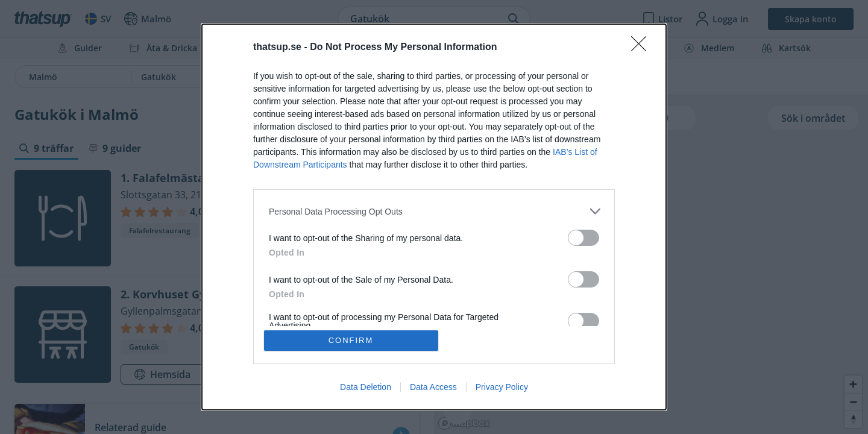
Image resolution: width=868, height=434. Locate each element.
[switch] (583, 238)
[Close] (643, 48)
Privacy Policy (502, 387)
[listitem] (434, 211)
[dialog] (434, 217)
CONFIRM (351, 340)
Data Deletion (366, 387)
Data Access (433, 387)
